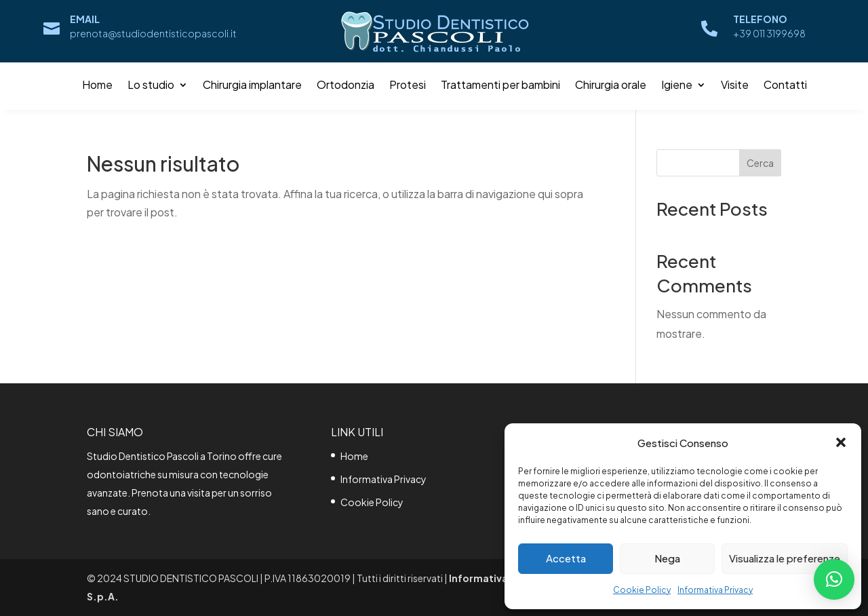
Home (97, 86)
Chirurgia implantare (252, 86)
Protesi (408, 86)
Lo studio (151, 86)
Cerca (760, 163)
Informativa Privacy (715, 590)
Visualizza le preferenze (785, 558)
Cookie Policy (642, 590)
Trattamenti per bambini (500, 86)
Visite (735, 86)
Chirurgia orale (611, 86)
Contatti (785, 86)
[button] (841, 442)
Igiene (677, 86)
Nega (667, 558)
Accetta (566, 558)
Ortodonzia (346, 86)
